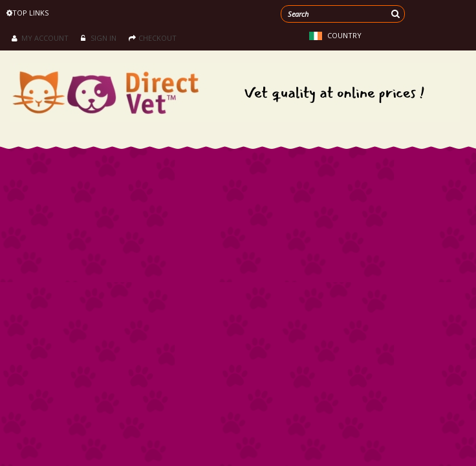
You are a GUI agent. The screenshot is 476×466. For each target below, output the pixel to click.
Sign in (99, 38)
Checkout (153, 38)
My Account (40, 38)
